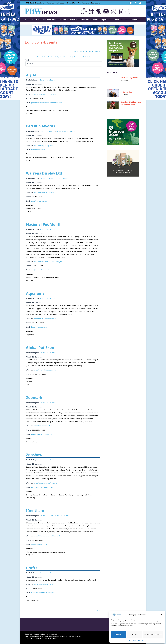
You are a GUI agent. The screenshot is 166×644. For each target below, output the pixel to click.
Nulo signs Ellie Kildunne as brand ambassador (131, 103)
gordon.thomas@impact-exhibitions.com (47, 103)
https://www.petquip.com (43, 145)
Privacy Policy (141, 640)
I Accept (119, 635)
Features (62, 20)
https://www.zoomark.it (43, 426)
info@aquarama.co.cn (39, 327)
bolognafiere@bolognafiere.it (42, 434)
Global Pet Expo (40, 348)
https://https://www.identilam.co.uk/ (47, 536)
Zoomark (34, 398)
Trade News (34, 20)
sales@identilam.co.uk (39, 544)
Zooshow (34, 455)
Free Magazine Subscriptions (89, 3)
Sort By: (27, 60)
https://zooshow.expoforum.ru (45, 483)
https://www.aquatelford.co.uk (45, 94)
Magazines (105, 20)
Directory (79, 52)
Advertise (60, 3)
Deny (135, 635)
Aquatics (74, 20)
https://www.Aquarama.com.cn (45, 319)
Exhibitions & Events (48, 80)
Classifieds (118, 20)
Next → (99, 610)
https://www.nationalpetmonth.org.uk (48, 261)
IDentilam (35, 511)
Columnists (84, 20)
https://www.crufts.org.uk (43, 584)
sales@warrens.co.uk (39, 201)
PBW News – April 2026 (129, 78)
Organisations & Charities (66, 131)
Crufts (32, 568)
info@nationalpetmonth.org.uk (43, 270)
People (96, 20)
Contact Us (71, 3)
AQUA (31, 75)
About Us (50, 3)
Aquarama (35, 293)
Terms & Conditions (51, 638)
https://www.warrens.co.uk (44, 192)
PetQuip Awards (41, 126)
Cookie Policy (132, 640)
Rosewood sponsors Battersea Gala (128, 91)
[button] (162, 615)
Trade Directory (131, 20)
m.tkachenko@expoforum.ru (42, 487)
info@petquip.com (38, 150)
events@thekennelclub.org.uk (42, 593)
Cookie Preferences (153, 635)
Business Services (46, 178)
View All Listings (93, 52)
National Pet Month (44, 224)
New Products (49, 20)
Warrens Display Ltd (44, 173)
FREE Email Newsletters (35, 3)
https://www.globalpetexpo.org (46, 370)
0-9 (40, 57)
